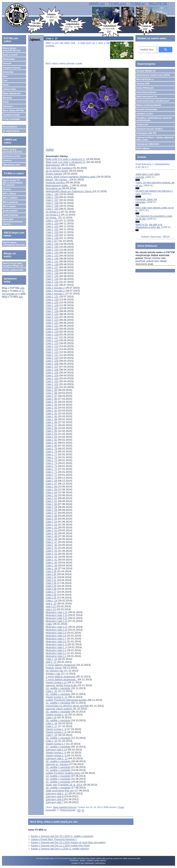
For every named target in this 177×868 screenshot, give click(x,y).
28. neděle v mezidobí (58, 738)
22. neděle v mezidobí (58, 779)
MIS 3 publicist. (11, 202)
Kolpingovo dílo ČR (146, 133)
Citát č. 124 (52, 317)
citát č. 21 (51, 662)
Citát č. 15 (51, 741)
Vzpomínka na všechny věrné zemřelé (67, 706)
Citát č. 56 (51, 516)
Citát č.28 (51, 589)
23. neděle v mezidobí (58, 776)
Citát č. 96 (51, 399)
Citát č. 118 (52, 335)
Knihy (6, 102)
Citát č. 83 (51, 437)
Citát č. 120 (52, 329)
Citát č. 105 (52, 373)
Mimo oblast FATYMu (13, 110)
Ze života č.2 (53, 215)
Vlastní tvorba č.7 (55, 744)
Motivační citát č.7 (56, 639)
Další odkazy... (144, 148)
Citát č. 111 (52, 355)
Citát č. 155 (52, 209)
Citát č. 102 (52, 381)
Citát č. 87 (51, 425)
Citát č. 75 (51, 460)
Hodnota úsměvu (55, 183)
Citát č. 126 (52, 311)
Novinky (7, 189)
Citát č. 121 (52, 326)
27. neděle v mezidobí (58, 747)
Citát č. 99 (51, 390)
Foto (5, 80)
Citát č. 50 (51, 533)
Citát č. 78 (51, 451)
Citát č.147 (52, 241)
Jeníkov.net (142, 125)
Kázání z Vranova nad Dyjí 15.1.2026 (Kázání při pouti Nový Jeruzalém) (68, 842)
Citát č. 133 (52, 282)
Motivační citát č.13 (56, 618)
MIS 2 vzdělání (10, 198)
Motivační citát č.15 (56, 612)
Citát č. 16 (51, 735)
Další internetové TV (147, 96)
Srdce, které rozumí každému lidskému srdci (71, 177)
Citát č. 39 (51, 565)
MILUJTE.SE (158, 4)
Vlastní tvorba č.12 (56, 682)
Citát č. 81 (51, 443)
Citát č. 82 (51, 440)
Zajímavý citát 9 (55, 796)
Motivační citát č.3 (56, 650)
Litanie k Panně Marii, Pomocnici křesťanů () (54, 839)
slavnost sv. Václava (57, 764)
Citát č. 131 (52, 297)
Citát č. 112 (52, 352)
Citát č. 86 (51, 428)
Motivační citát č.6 (56, 641)
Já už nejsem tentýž (57, 171)
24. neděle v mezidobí (58, 770)
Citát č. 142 (52, 256)
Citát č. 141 (52, 261)
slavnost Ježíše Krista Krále (61, 685)
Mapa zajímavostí (12, 93)
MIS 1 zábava (9, 194)
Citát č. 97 (51, 396)
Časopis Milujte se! (146, 71)
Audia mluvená (10, 215)
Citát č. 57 (51, 513)
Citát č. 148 (52, 238)
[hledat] (147, 50)
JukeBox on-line (145, 114)
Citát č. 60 (52, 504)
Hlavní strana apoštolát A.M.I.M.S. (13, 151)
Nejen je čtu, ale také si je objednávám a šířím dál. (149, 226)
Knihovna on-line (11, 156)
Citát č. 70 (51, 478)
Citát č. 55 (51, 519)
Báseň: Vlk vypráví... (57, 180)
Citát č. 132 (52, 285)
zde (22, 288)
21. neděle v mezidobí (58, 782)
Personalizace (10, 127)
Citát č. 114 (52, 346)
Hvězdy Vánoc (54, 668)
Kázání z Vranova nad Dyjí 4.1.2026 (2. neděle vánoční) (60, 849)
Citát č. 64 (51, 492)
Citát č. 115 (52, 343)
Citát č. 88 (51, 422)
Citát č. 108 (52, 364)
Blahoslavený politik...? (59, 185)
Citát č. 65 (52, 489)
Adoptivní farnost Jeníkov (149, 129)
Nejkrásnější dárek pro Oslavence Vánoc (69, 191)
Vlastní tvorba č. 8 (56, 732)
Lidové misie (9, 89)
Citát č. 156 (52, 206)
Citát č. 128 (52, 305)
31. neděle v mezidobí (58, 703)
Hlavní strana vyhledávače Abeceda (14, 244)
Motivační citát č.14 (56, 615)
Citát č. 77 (51, 454)
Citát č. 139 (52, 270)
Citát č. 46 (51, 545)
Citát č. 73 (51, 466)
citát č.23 (51, 609)
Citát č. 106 (52, 370)
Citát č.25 (51, 598)
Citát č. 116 (52, 340)
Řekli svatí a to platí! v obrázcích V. (65, 159)
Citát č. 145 (52, 247)
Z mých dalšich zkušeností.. (61, 679)
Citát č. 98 (51, 393)
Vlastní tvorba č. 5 (56, 755)
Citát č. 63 (51, 495)
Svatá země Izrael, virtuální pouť (153, 101)
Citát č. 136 (52, 273)
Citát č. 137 (52, 267)
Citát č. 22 (51, 659)
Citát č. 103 (52, 378)
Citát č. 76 (51, 457)
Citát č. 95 (51, 402)
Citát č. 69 (51, 481)
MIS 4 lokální (9, 206)
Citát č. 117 (52, 337)
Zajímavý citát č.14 (56, 750)
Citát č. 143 (52, 253)
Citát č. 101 (52, 384)
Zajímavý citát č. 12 (57, 793)
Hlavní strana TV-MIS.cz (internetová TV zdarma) (12, 183)
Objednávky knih (11, 165)
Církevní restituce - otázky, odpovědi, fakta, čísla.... (155, 139)
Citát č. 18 (51, 723)
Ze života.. (52, 218)
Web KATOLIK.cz (145, 79)
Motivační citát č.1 (56, 656)
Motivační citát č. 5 (56, 644)
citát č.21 (51, 606)
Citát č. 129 (52, 302)
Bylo (5, 76)
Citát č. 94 (51, 405)
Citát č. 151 (52, 229)
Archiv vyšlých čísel (13, 270)
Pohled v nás (53, 674)
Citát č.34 (51, 577)
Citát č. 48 (51, 539)
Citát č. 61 (51, 501)
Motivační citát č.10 (56, 630)
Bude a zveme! (10, 55)
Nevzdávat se (53, 188)
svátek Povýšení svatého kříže (63, 773)
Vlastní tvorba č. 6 (56, 753)
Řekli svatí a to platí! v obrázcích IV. (66, 162)
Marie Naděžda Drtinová (65, 807)
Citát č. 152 (52, 226)
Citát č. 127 (52, 308)
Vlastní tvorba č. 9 (56, 729)
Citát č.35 (51, 574)
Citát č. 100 (52, 387)
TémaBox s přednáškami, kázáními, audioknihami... (154, 119)
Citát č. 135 (52, 276)
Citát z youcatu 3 (55, 288)
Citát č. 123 (52, 320)
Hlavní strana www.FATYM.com (12, 49)
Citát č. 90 (51, 416)
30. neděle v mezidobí (58, 712)
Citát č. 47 (51, 542)
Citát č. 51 (52, 530)
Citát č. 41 (51, 560)
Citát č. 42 (51, 557)
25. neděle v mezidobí (58, 767)
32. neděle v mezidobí (58, 694)
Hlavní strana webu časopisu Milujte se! (13, 264)
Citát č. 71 (51, 472)
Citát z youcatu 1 (55, 294)
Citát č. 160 (52, 194)
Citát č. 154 (52, 221)
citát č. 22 (51, 603)
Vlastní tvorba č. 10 (56, 715)
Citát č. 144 (52, 250)
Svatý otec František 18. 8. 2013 (64, 785)
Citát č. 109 (52, 361)
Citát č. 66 (51, 487)
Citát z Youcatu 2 (55, 291)
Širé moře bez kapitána (59, 168)
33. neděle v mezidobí (58, 688)
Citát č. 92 (51, 411)
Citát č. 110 (52, 358)
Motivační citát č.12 (56, 621)
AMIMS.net (97, 4)
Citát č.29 (51, 586)
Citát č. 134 (52, 279)
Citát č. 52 (52, 527)
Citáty (49, 624)
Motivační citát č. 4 (56, 647)
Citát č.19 (51, 717)
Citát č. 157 (52, 200)
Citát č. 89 (51, 419)
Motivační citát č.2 (56, 653)
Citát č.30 (51, 583)
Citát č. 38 (51, 568)
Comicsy (7, 160)
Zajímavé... (8, 106)
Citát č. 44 (51, 551)
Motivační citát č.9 (56, 633)
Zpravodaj (8, 72)
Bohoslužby (9, 59)
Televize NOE (143, 84)
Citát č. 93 (51, 408)
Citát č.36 (51, 571)
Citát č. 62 (51, 498)
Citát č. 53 (51, 525)
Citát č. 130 (52, 299)
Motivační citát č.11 (56, 627)
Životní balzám (54, 174)
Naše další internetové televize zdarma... (13, 222)
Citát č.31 (51, 580)
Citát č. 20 (51, 691)
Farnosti (7, 63)
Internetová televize (146, 92)
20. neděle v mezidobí (58, 788)
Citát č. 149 (52, 235)
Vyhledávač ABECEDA (148, 144)
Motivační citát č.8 (56, 636)
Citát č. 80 (51, 446)
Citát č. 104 (52, 375)
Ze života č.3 (53, 212)
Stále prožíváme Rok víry (60, 791)
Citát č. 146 (52, 244)
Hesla (6, 85)
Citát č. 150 (52, 232)
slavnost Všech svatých (59, 709)
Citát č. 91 (51, 413)
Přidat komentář (68, 810)
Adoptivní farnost (12, 68)
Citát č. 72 (51, 469)
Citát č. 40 (51, 563)
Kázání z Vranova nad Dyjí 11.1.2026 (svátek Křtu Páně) (60, 846)
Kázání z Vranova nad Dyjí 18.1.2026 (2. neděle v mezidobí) (62, 836)
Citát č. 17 (51, 726)
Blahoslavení (53, 165)
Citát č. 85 (51, 431)
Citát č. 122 (52, 323)
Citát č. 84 (51, 434)
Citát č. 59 (51, 507)
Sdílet (50, 150)
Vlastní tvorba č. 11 (56, 697)
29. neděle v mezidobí (58, 720)
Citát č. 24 (51, 601)
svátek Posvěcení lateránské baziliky (66, 700)
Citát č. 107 (52, 367)
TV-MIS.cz (138, 4)
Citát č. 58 (51, 510)
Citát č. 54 (51, 522)
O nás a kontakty (11, 119)
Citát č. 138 (52, 264)
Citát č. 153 (52, 223)
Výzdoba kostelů (11, 115)
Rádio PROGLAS (145, 88)
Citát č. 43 (51, 554)
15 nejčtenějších (11, 131)
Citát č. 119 (52, 332)
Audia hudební (10, 211)
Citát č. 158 (52, 203)
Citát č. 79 (51, 449)
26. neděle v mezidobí (58, 761)
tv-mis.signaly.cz (13, 292)
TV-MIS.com (117, 4)
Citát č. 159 (52, 197)
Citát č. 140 (52, 259)
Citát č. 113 (52, 349)
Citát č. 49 (51, 536)
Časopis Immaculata (147, 109)
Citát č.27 (51, 592)
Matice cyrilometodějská (149, 105)
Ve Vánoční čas (54, 671)
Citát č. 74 (51, 463)
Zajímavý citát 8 (55, 799)
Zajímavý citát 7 (55, 802)
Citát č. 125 (52, 314)
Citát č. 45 (51, 548)
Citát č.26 (51, 595)
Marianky (7, 98)
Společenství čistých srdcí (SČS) (153, 75)
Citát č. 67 (51, 484)
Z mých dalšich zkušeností (60, 665)
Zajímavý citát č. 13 (57, 758)
